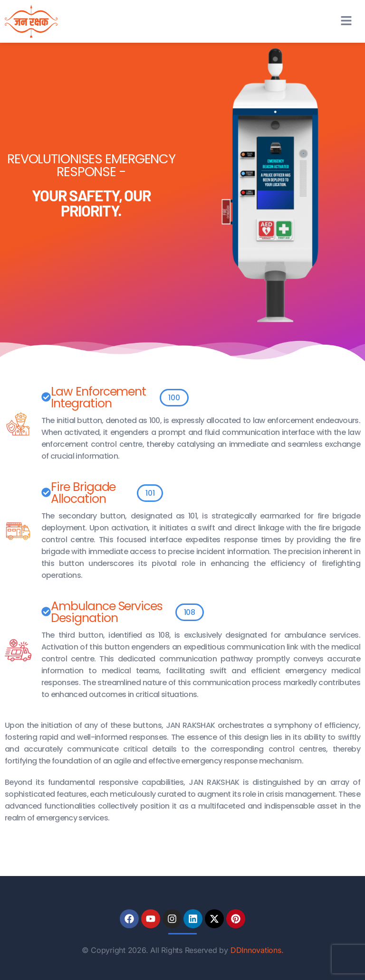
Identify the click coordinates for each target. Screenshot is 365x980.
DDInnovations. (257, 950)
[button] (346, 21)
